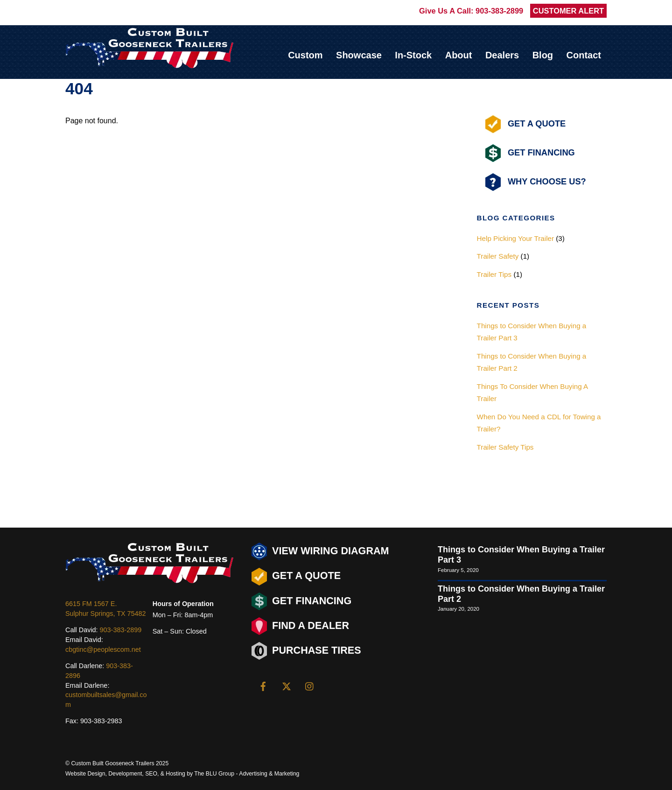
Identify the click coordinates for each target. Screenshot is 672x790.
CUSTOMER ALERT (568, 11)
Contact (584, 55)
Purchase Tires (306, 651)
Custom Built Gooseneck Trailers (112, 763)
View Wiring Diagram (320, 551)
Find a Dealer (300, 626)
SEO (151, 774)
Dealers (502, 55)
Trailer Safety (498, 256)
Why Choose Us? (536, 182)
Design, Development (115, 774)
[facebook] (263, 685)
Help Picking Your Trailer (515, 238)
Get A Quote (525, 124)
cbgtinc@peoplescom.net (103, 649)
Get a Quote (296, 576)
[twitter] (287, 685)
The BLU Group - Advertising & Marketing (247, 774)
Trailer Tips (494, 274)
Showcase (359, 55)
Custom (305, 55)
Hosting (175, 774)
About (459, 55)
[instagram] (310, 685)
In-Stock (413, 55)
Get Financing (530, 153)
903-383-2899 (499, 11)
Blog (543, 55)
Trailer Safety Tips (505, 447)
